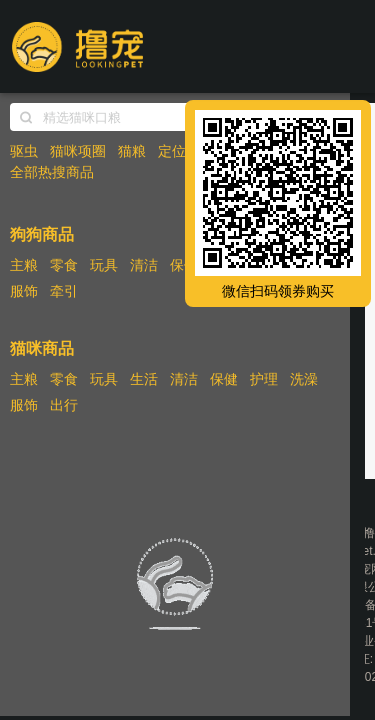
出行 (64, 405)
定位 (172, 151)
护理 (264, 379)
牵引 (64, 291)
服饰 (24, 291)
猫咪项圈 (78, 151)
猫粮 (132, 151)
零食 (64, 265)
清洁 (144, 265)
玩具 (104, 265)
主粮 (24, 265)
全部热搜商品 (52, 172)
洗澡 (304, 379)
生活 (144, 379)
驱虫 (24, 151)
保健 (184, 265)
